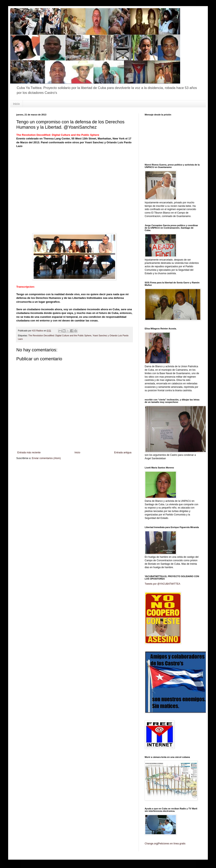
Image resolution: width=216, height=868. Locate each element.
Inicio (16, 104)
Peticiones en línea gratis (172, 844)
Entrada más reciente (29, 453)
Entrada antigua (123, 453)
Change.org (151, 844)
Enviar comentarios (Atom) (46, 458)
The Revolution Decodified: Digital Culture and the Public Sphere (60, 335)
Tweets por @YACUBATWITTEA (162, 584)
